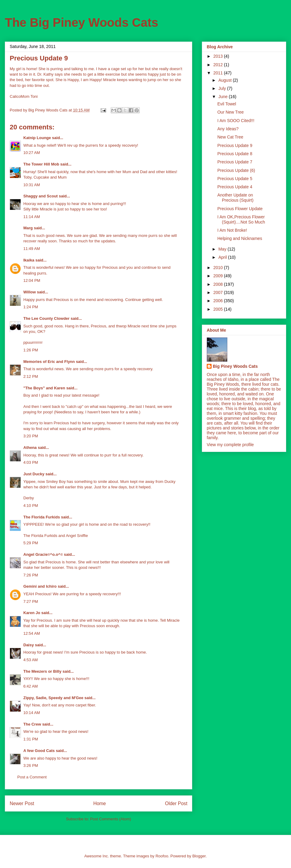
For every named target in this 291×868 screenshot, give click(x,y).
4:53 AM (31, 660)
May (223, 249)
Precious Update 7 (235, 162)
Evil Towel (227, 104)
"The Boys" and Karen (44, 388)
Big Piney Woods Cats (235, 366)
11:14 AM (32, 217)
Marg (28, 228)
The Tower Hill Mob (41, 164)
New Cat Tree (230, 137)
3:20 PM (31, 436)
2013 (219, 56)
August (225, 80)
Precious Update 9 (235, 145)
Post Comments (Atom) (110, 819)
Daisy (29, 645)
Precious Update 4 (235, 187)
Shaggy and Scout (40, 196)
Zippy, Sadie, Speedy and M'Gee (53, 698)
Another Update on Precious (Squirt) (235, 198)
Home (100, 803)
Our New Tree (231, 112)
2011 (219, 73)
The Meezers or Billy (42, 671)
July (223, 88)
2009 (219, 276)
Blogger (199, 856)
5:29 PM (31, 543)
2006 (219, 301)
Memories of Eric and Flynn (49, 362)
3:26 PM (31, 765)
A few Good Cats (39, 751)
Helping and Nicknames (240, 238)
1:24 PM (31, 307)
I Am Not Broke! (232, 230)
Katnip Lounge (37, 138)
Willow (30, 292)
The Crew (32, 724)
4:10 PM (31, 506)
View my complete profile (230, 445)
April (223, 257)
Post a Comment (32, 777)
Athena (30, 448)
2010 (219, 268)
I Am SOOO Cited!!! (236, 121)
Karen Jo (32, 613)
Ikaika (29, 260)
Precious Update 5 (235, 179)
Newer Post (22, 803)
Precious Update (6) (236, 170)
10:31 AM (32, 185)
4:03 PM (31, 462)
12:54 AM (32, 633)
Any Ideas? (228, 129)
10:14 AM (32, 713)
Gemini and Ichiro (40, 586)
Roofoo (162, 856)
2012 (219, 65)
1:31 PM (31, 739)
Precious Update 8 (235, 154)
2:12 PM (31, 376)
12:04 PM (32, 280)
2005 (219, 309)
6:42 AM (31, 686)
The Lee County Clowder (46, 318)
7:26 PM (31, 575)
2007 (219, 292)
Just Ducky (34, 474)
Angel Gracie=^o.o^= (43, 554)
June (223, 97)
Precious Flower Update (240, 209)
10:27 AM (32, 153)
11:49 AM (32, 249)
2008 (219, 284)
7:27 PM (31, 601)
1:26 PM (31, 350)
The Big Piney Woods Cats (82, 22)
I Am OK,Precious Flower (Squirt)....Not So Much (241, 219)
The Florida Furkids (42, 517)
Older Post (176, 803)
